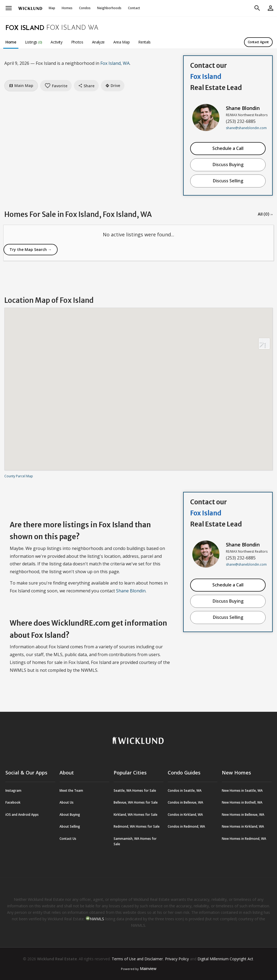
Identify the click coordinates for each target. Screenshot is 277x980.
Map (52, 8)
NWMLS (97, 919)
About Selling (70, 826)
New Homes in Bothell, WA (242, 802)
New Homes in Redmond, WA (244, 839)
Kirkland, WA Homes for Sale (136, 815)
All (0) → (265, 214)
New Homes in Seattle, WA (242, 791)
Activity (56, 42)
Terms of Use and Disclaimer (137, 959)
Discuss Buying (228, 165)
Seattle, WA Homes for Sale (135, 791)
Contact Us (68, 839)
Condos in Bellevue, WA (185, 802)
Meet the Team (71, 791)
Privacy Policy (177, 959)
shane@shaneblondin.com (246, 128)
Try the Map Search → (31, 249)
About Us (67, 802)
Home (11, 42)
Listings (34, 42)
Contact (134, 8)
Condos (85, 8)
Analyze (98, 42)
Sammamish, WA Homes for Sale (135, 841)
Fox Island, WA (115, 63)
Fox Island (25, 28)
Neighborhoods (109, 8)
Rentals (144, 42)
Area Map (121, 42)
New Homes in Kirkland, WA (243, 826)
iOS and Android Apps (22, 815)
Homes (67, 8)
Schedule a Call (228, 148)
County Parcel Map (19, 476)
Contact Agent (258, 42)
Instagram (13, 791)
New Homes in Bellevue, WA (243, 815)
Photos (77, 42)
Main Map (21, 85)
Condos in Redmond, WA (186, 826)
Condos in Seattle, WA (185, 791)
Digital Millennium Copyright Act (225, 959)
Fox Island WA (72, 28)
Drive (113, 85)
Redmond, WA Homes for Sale (137, 826)
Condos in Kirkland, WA (185, 815)
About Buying (70, 815)
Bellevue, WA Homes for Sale (136, 802)
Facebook (13, 802)
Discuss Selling (228, 181)
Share (86, 86)
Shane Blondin (243, 108)
